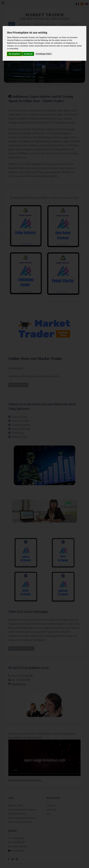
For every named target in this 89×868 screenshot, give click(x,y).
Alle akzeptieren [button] (14, 54)
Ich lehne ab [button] (28, 54)
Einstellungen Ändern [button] (44, 54)
